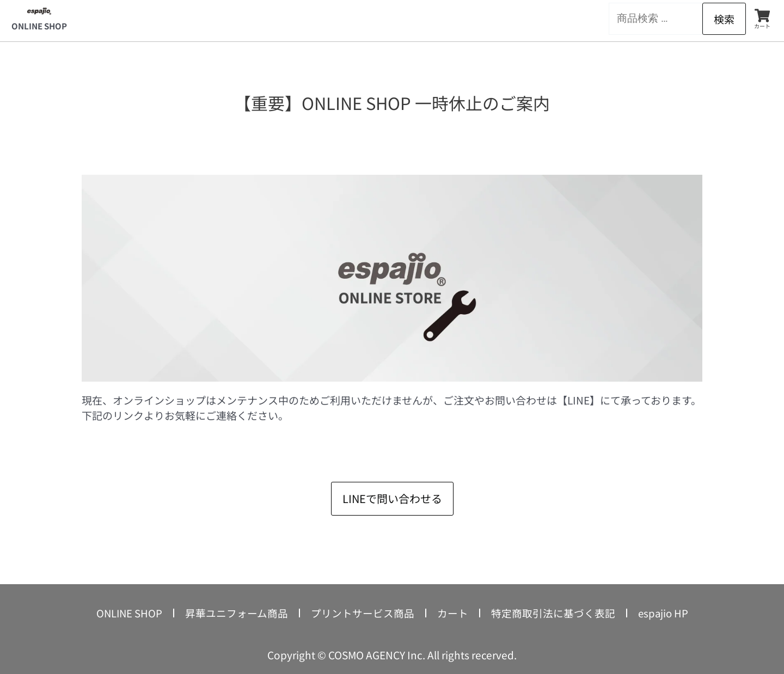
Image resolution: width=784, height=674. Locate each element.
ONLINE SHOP (39, 26)
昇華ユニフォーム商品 (237, 613)
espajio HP (664, 613)
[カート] (762, 16)
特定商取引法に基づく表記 (553, 613)
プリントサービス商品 (363, 613)
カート (762, 26)
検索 (724, 19)
